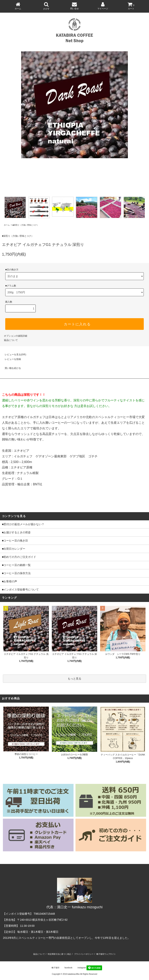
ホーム (7, 225)
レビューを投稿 (10, 359)
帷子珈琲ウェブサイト (106, 954)
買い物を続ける (10, 368)
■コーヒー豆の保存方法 (16, 573)
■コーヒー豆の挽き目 (15, 541)
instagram (80, 968)
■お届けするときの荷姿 (16, 532)
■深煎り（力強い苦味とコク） (26, 225)
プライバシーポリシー (84, 954)
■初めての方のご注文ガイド (19, 557)
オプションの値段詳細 (16, 336)
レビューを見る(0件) (13, 355)
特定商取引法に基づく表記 (59, 954)
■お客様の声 (10, 581)
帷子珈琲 (53, 968)
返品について (11, 340)
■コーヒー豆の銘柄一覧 (16, 565)
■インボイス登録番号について (20, 590)
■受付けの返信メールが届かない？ (23, 524)
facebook (66, 968)
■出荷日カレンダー (14, 549)
